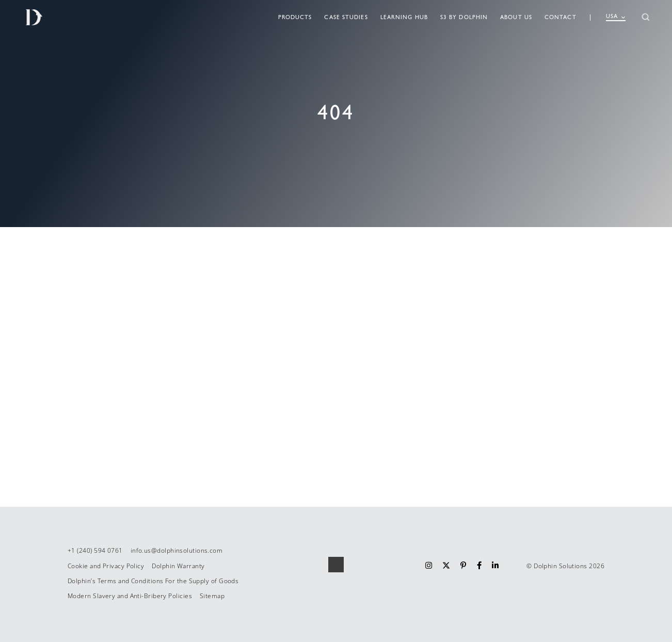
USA (616, 17)
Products (295, 17)
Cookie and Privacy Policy (106, 566)
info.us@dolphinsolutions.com (177, 550)
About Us (516, 17)
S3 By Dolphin (464, 17)
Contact (561, 17)
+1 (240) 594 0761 (95, 550)
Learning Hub (404, 17)
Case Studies (346, 17)
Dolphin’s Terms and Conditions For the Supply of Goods (153, 581)
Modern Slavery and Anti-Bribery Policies (130, 596)
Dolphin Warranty (178, 566)
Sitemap (212, 596)
